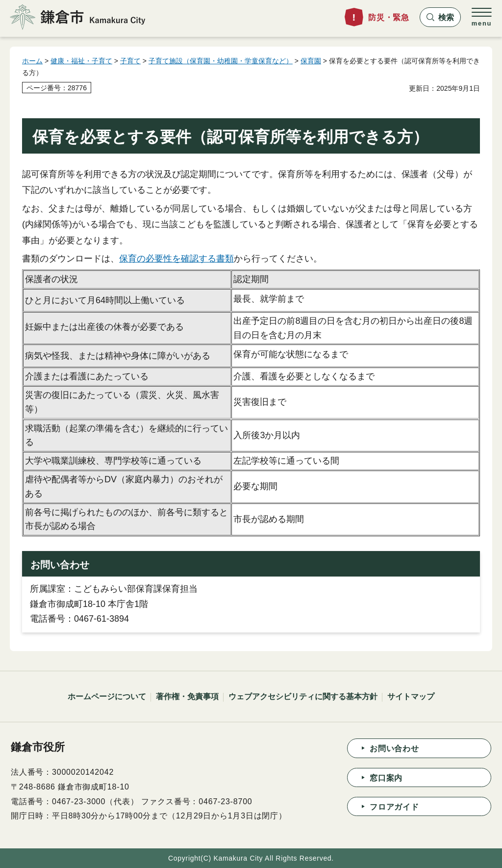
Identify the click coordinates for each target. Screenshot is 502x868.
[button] (440, 17)
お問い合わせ (394, 749)
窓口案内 (386, 778)
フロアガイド (394, 807)
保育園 (311, 61)
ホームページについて (107, 697)
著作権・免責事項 (187, 697)
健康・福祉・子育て (81, 61)
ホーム (32, 61)
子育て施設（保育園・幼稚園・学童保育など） (221, 61)
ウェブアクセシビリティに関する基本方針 (303, 697)
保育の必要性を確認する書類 (176, 259)
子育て (130, 61)
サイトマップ (411, 697)
